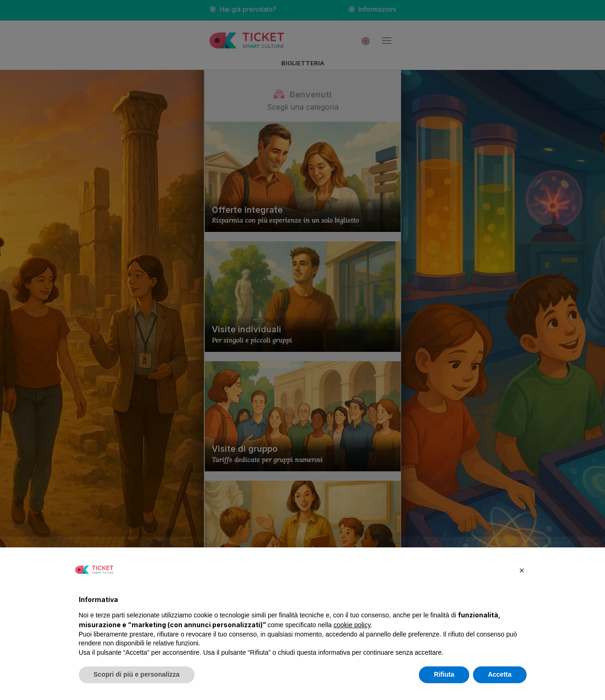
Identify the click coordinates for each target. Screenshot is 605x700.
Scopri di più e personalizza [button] (137, 674)
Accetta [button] (500, 674)
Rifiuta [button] (444, 674)
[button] (522, 570)
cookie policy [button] (352, 625)
